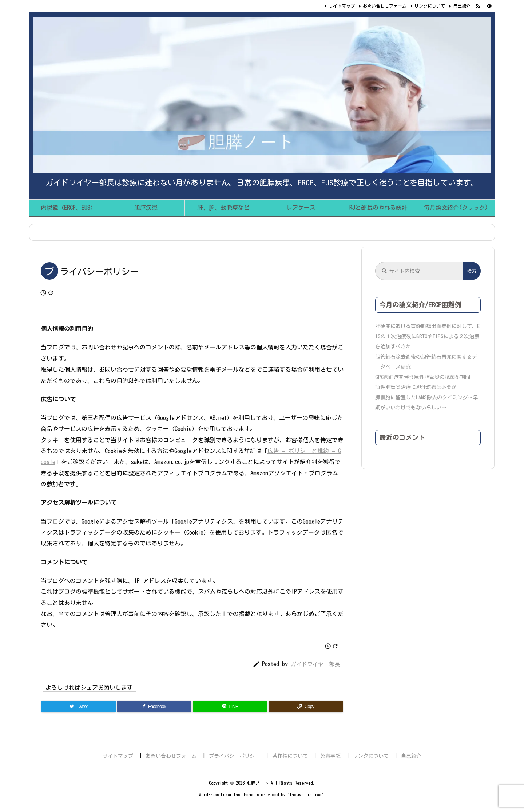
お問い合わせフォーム (385, 6)
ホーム (45, 233)
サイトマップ (342, 6)
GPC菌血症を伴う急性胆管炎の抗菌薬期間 (423, 377)
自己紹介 (462, 6)
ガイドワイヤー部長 (315, 664)
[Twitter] (79, 707)
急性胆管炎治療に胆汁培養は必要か (416, 387)
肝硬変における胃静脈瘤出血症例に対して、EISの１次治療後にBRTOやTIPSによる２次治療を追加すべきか (427, 336)
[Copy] (306, 707)
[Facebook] (154, 707)
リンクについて (430, 6)
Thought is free (305, 794)
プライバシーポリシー (90, 233)
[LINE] (230, 707)
